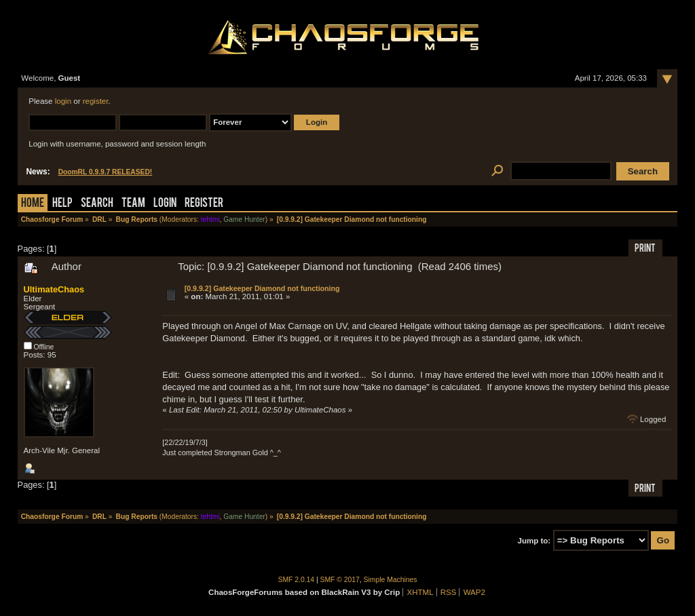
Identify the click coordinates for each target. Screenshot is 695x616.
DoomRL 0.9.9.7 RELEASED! (106, 172)
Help (62, 204)
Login (165, 204)
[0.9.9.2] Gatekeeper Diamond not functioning (262, 288)
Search (97, 204)
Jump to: (534, 541)
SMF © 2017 (340, 580)
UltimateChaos (54, 289)
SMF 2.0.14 (297, 580)
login (63, 101)
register (96, 101)
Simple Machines (391, 580)
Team (133, 204)
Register (204, 204)
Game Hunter (244, 219)
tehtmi (210, 219)
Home (33, 204)
